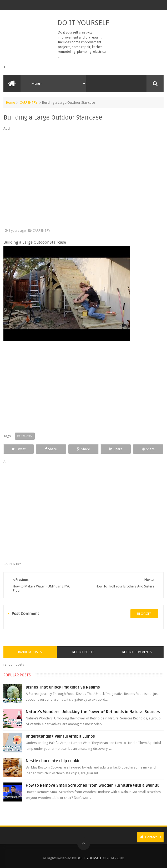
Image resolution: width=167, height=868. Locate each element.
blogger (144, 614)
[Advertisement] (84, 180)
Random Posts (30, 652)
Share (51, 449)
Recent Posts (83, 652)
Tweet (19, 449)
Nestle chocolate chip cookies (54, 761)
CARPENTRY (29, 103)
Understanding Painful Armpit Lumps (60, 736)
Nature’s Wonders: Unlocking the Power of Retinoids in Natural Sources (93, 712)
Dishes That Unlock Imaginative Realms (63, 687)
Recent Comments (137, 652)
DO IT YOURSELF (83, 23)
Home (11, 103)
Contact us (150, 837)
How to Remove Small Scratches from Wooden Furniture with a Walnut (92, 785)
